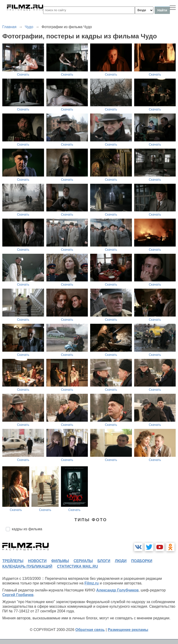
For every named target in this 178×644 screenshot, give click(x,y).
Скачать (23, 74)
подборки (142, 561)
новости (37, 561)
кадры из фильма (27, 529)
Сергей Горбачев (18, 595)
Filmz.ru (92, 583)
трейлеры (13, 561)
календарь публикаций (27, 566)
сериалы (83, 561)
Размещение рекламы (128, 630)
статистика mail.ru (78, 566)
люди (121, 561)
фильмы (60, 561)
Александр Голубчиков (117, 590)
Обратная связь (90, 630)
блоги (104, 561)
